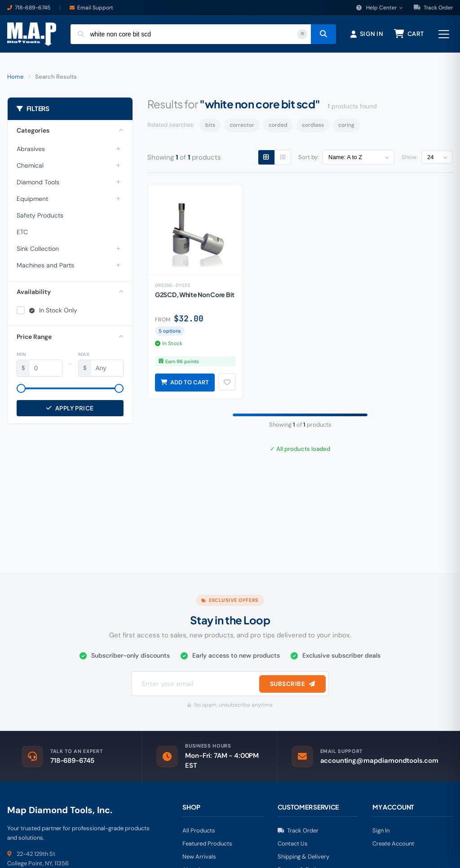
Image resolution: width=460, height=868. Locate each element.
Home (15, 79)
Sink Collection (38, 251)
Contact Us (293, 846)
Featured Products (207, 846)
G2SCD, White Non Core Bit (195, 298)
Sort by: (309, 160)
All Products (199, 833)
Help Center (380, 8)
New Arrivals (199, 859)
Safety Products (40, 218)
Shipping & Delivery (303, 859)
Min (21, 356)
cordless (313, 128)
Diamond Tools (38, 184)
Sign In (381, 833)
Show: (410, 160)
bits (210, 128)
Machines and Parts (45, 267)
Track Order (433, 8)
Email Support (95, 8)
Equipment (32, 201)
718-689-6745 (33, 8)
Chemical (30, 168)
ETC (22, 234)
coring (346, 128)
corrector (242, 128)
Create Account (393, 846)
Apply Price (70, 410)
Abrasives (31, 151)
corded (278, 128)
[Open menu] (444, 36)
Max (84, 356)
